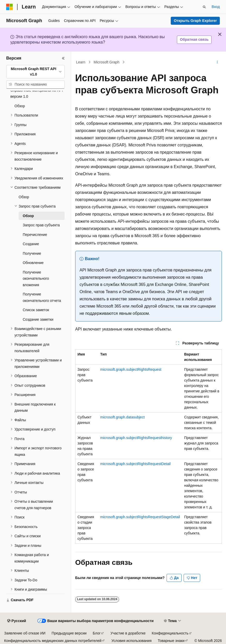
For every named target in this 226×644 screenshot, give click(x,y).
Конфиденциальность (170, 633)
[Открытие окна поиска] (204, 7)
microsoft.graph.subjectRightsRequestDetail (135, 464)
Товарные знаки (171, 641)
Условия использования (131, 641)
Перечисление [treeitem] (35, 235)
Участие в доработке (128, 633)
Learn (81, 62)
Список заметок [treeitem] (36, 310)
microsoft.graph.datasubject (122, 417)
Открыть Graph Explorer (195, 21)
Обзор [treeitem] (20, 106)
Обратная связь (194, 39)
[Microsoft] (10, 7)
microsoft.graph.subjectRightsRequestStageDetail (140, 517)
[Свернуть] (63, 58)
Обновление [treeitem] (33, 263)
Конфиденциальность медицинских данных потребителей (53, 641)
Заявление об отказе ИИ (25, 633)
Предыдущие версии (69, 633)
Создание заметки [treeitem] (38, 319)
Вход (216, 7)
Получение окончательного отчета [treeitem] (42, 297)
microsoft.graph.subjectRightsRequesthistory (136, 438)
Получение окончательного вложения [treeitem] (36, 279)
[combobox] (35, 72)
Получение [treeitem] (32, 253)
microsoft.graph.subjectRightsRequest (131, 369)
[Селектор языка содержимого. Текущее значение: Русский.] (17, 621)
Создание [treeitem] (31, 244)
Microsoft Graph (107, 62)
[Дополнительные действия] (217, 62)
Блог (97, 633)
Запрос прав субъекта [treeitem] (41, 225)
